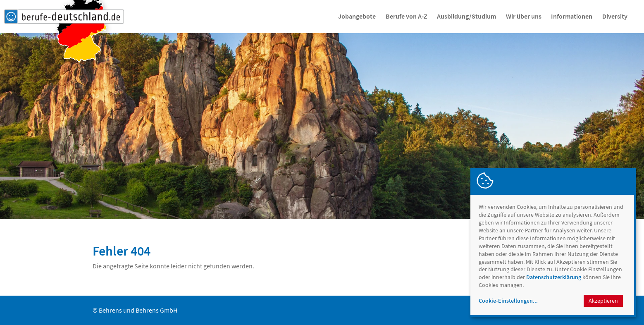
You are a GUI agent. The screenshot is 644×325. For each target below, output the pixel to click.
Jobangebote (357, 16)
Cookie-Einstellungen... (508, 301)
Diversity (615, 16)
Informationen (572, 16)
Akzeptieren (603, 301)
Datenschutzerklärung (554, 277)
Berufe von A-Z (407, 16)
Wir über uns (524, 16)
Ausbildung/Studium (466, 16)
